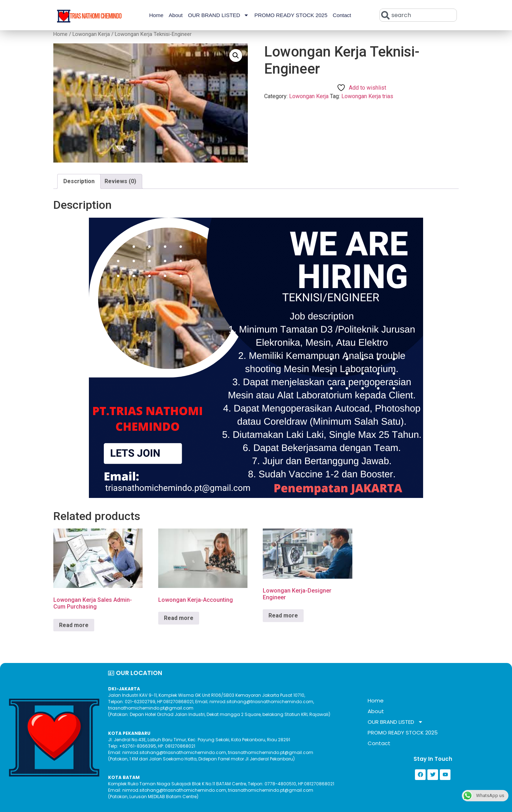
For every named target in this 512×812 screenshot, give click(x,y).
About (176, 15)
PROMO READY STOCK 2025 (291, 15)
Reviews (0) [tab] (120, 181)
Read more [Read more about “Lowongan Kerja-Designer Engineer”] (283, 615)
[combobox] (418, 15)
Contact (342, 15)
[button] (236, 55)
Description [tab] (79, 181)
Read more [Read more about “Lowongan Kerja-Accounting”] (179, 618)
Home (156, 15)
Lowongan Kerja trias (367, 96)
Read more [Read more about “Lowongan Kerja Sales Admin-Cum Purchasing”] (74, 625)
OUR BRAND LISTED (219, 15)
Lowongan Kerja (91, 34)
